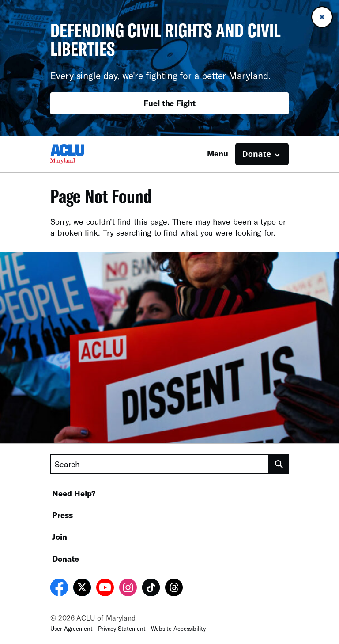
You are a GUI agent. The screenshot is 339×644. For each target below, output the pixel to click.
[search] (279, 464)
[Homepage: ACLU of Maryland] (81, 154)
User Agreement (72, 629)
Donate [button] (257, 154)
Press (62, 515)
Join (60, 537)
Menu (218, 153)
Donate (66, 559)
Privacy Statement (122, 629)
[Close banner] (322, 17)
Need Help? (74, 493)
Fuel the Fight (169, 103)
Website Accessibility (178, 629)
